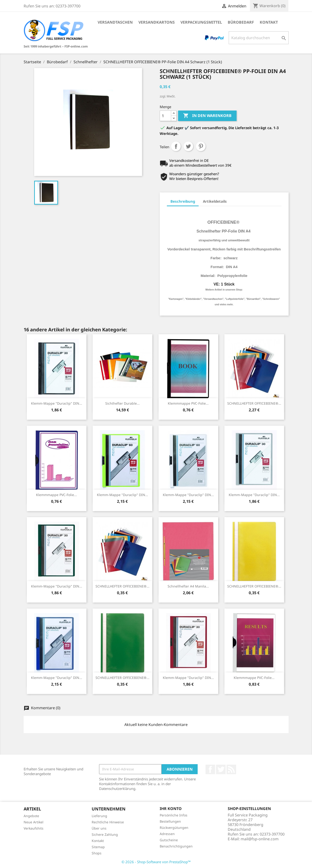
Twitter (221, 769)
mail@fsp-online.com (260, 839)
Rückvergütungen (174, 828)
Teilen (176, 146)
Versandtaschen (115, 22)
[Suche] (259, 38)
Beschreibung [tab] (183, 201)
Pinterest (201, 146)
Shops (97, 853)
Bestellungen (170, 821)
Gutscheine (169, 840)
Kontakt (269, 22)
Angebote (31, 816)
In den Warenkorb (207, 116)
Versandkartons (157, 22)
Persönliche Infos (174, 815)
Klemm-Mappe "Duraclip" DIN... (57, 403)
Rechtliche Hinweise (108, 822)
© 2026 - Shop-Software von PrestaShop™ (156, 862)
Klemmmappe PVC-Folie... (188, 403)
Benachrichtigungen (176, 846)
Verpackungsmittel (201, 22)
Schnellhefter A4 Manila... (188, 586)
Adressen (167, 834)
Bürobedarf (241, 22)
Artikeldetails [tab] (215, 201)
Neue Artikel (34, 822)
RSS (231, 769)
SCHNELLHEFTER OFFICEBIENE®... (254, 403)
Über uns (99, 828)
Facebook (210, 769)
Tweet (188, 146)
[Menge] (165, 116)
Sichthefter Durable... (122, 403)
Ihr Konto (171, 809)
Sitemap (98, 847)
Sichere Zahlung (105, 834)
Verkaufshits (34, 828)
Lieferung (99, 816)
